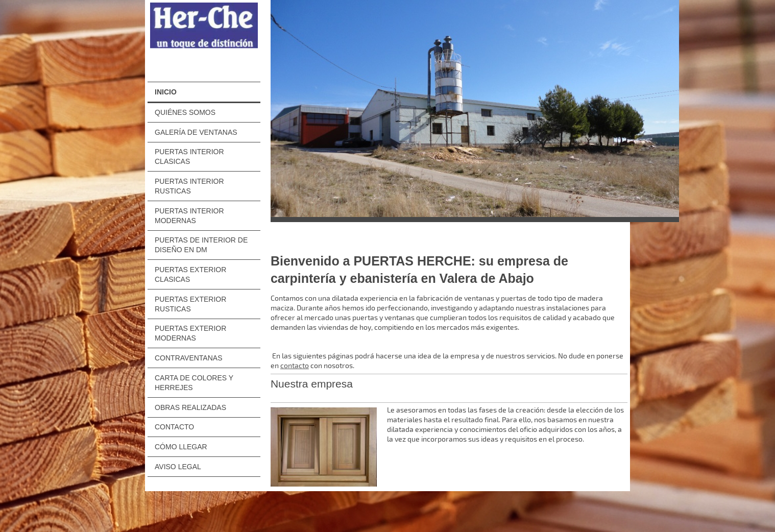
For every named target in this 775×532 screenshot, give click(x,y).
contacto (295, 365)
